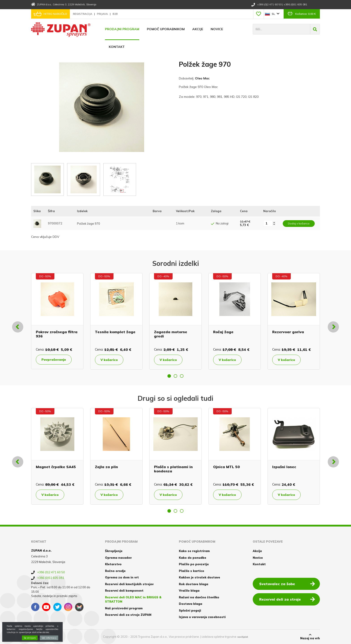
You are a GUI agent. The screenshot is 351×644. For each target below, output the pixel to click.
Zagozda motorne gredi (171, 334)
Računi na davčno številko (199, 597)
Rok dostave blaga (194, 584)
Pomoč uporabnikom (166, 29)
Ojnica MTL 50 (226, 467)
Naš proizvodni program (124, 608)
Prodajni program (122, 29)
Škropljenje (114, 551)
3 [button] (182, 376)
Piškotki (37, 637)
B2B (115, 14)
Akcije (198, 29)
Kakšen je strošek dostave (199, 577)
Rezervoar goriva (288, 332)
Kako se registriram (194, 551)
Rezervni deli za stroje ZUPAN (128, 615)
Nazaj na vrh (310, 637)
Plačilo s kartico (192, 571)
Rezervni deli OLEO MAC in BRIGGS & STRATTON (133, 599)
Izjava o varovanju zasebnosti (202, 617)
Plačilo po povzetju (194, 564)
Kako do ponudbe (193, 558)
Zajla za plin (106, 467)
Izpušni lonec (284, 467)
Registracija (83, 14)
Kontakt (117, 47)
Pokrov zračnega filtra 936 (57, 334)
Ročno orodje (115, 571)
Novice (217, 29)
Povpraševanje (54, 360)
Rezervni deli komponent (124, 591)
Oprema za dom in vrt (122, 577)
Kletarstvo (113, 564)
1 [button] (169, 376)
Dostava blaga (190, 604)
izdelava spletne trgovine (219, 637)
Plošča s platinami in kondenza (173, 469)
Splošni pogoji (190, 610)
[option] (57, 321)
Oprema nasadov (118, 558)
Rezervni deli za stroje (287, 599)
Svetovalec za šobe (287, 584)
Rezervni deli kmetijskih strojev (129, 584)
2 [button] (175, 376)
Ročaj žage (223, 332)
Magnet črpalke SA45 (56, 467)
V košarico (109, 360)
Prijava (103, 14)
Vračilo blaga (189, 591)
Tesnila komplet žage (115, 332)
